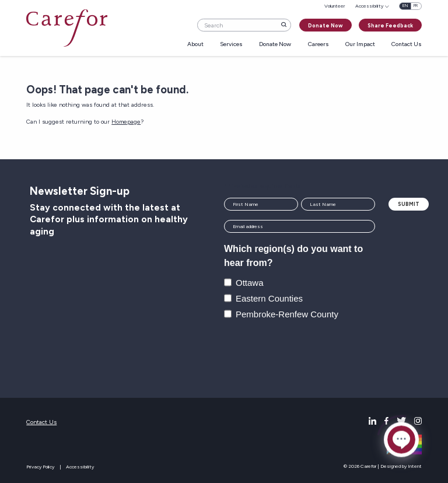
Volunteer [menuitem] (335, 6)
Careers (318, 45)
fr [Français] (416, 6)
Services (231, 45)
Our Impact (360, 45)
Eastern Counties (269, 298)
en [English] (405, 6)
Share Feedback (390, 25)
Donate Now (325, 25)
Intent (415, 466)
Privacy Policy (40, 467)
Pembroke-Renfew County (287, 314)
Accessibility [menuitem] (369, 6)
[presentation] (313, 354)
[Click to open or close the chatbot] (401, 441)
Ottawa (250, 283)
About (195, 45)
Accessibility (80, 467)
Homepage (126, 122)
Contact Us (407, 45)
